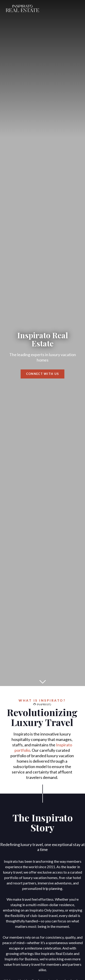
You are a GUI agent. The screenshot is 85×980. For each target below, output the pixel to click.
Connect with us (43, 374)
